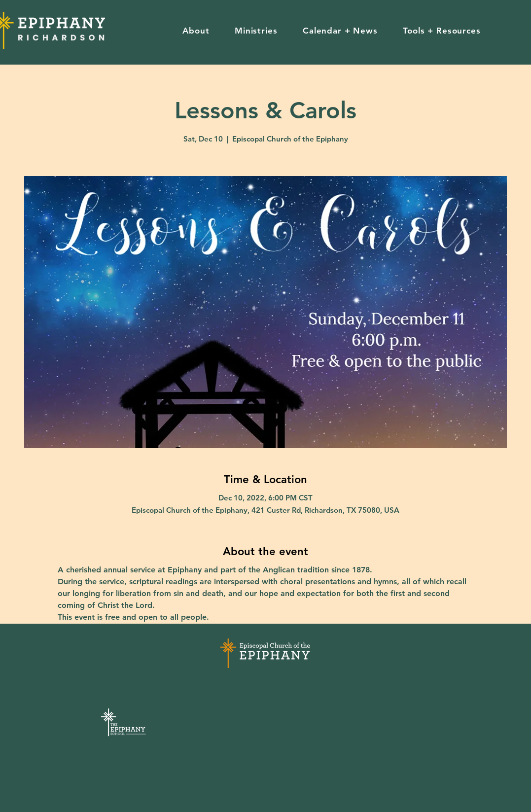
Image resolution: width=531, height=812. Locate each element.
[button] (196, 31)
